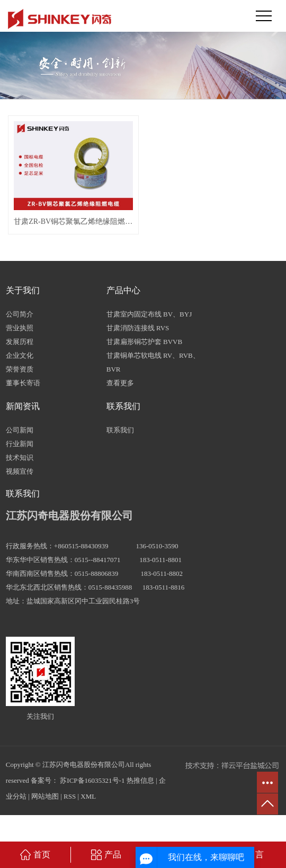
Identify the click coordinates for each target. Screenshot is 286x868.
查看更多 (120, 383)
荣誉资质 (20, 369)
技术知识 (20, 458)
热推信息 (140, 780)
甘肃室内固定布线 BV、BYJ (149, 314)
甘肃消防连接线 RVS (138, 328)
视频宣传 (20, 471)
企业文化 (20, 355)
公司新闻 (20, 430)
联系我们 (120, 430)
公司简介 (20, 314)
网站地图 (45, 796)
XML (88, 796)
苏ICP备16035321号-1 (92, 780)
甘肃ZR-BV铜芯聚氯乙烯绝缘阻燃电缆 (73, 221)
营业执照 (20, 328)
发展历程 (20, 342)
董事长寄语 (23, 383)
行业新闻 (20, 444)
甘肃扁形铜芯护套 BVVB (144, 342)
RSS (70, 796)
